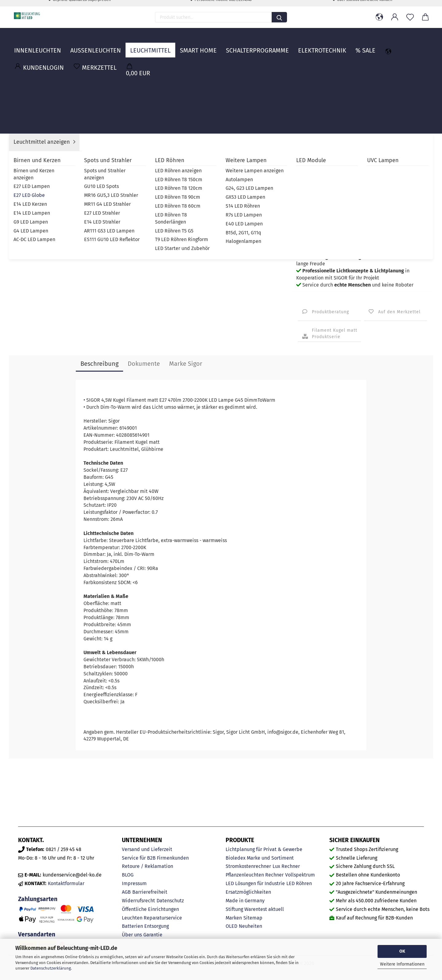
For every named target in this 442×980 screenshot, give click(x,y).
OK (402, 951)
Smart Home (198, 45)
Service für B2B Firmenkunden (155, 858)
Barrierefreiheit (150, 892)
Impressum (134, 883)
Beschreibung (99, 364)
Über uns (132, 935)
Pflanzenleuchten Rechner (255, 875)
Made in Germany (245, 901)
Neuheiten (250, 926)
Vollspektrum (300, 875)
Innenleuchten (38, 45)
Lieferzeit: (308, 142)
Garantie (153, 935)
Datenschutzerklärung (51, 968)
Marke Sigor (186, 364)
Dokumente (144, 364)
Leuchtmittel (150, 45)
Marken (234, 918)
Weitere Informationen (402, 964)
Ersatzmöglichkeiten (248, 892)
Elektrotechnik (322, 45)
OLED (231, 926)
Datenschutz (170, 901)
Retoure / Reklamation (147, 866)
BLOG (128, 875)
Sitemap (253, 918)
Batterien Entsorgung (145, 926)
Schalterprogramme (257, 45)
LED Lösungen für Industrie (255, 883)
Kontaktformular (66, 883)
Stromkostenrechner (248, 866)
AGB (126, 892)
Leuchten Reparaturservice (152, 918)
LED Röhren (299, 883)
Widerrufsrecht (138, 901)
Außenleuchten (96, 45)
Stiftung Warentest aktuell (255, 909)
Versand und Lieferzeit (147, 849)
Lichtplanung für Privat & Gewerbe (264, 849)
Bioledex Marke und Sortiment (260, 858)
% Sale (365, 45)
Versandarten (37, 934)
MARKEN (417, 45)
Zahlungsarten (38, 899)
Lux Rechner (286, 866)
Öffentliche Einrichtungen (150, 909)
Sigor (362, 152)
